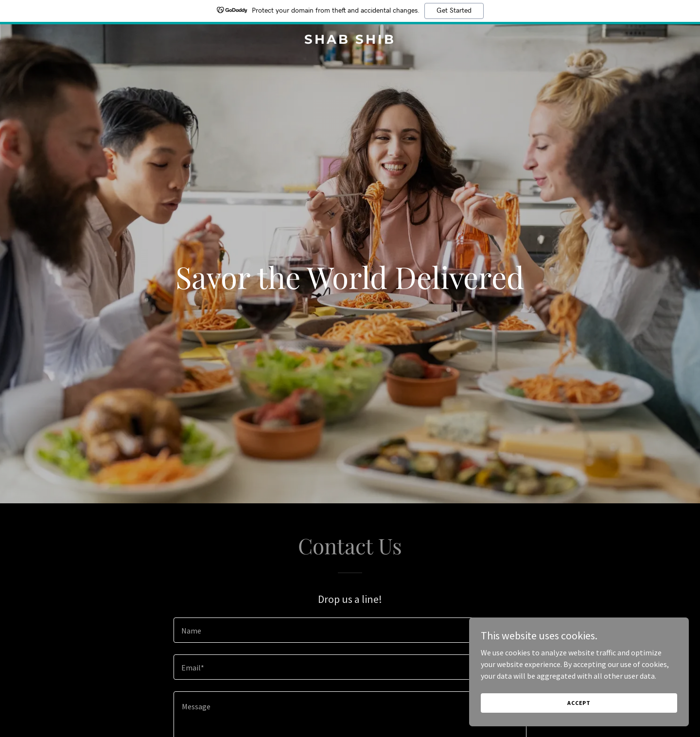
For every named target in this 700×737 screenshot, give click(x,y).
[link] (350, 41)
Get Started (454, 11)
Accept (591, 702)
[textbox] (350, 630)
